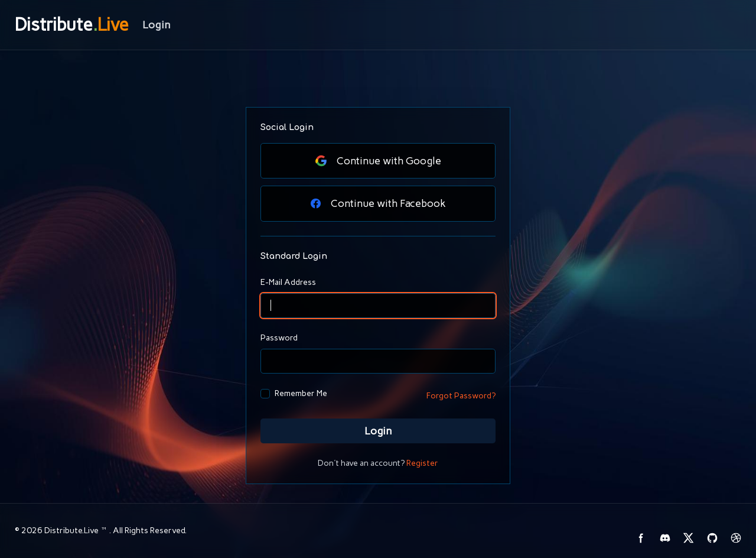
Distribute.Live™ (77, 531)
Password (279, 338)
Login (378, 431)
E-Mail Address (288, 282)
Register (422, 463)
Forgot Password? (461, 396)
